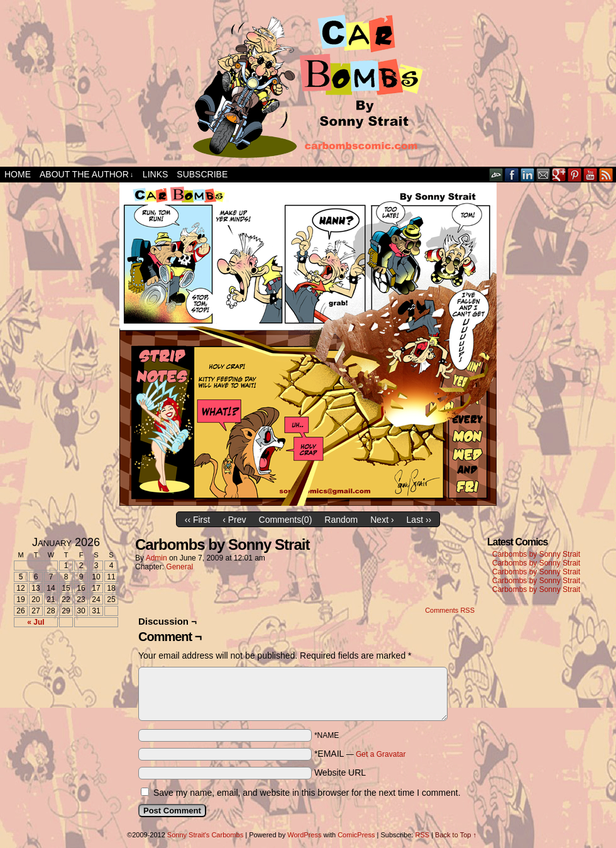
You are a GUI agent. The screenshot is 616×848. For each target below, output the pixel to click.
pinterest (575, 175)
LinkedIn (528, 175)
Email (543, 175)
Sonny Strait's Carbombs (205, 835)
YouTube (591, 175)
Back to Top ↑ (456, 835)
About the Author (86, 175)
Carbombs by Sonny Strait (536, 554)
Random (341, 520)
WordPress (304, 835)
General (179, 567)
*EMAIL (360, 754)
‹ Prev (234, 520)
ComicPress (356, 835)
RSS (606, 175)
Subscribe (202, 174)
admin (157, 558)
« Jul (36, 622)
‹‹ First (197, 520)
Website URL (340, 773)
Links (155, 174)
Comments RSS (450, 610)
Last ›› (419, 520)
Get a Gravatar (381, 754)
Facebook (512, 175)
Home (18, 174)
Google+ (559, 175)
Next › (382, 520)
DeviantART (496, 175)
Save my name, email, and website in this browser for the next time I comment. (307, 793)
